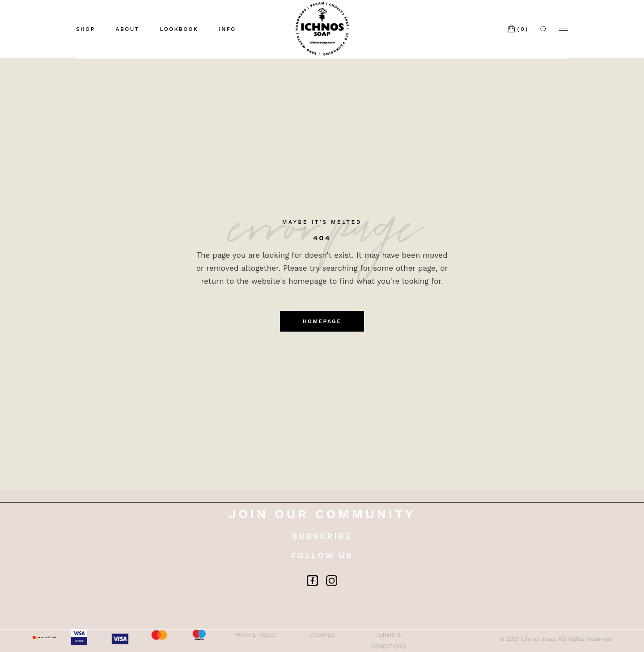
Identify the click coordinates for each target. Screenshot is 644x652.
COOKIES (322, 635)
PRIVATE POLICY (256, 635)
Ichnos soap (538, 639)
